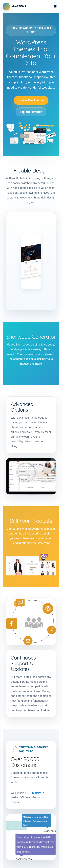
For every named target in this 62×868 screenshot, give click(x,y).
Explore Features (31, 112)
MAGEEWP (19, 6)
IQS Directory (33, 793)
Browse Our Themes (31, 100)
